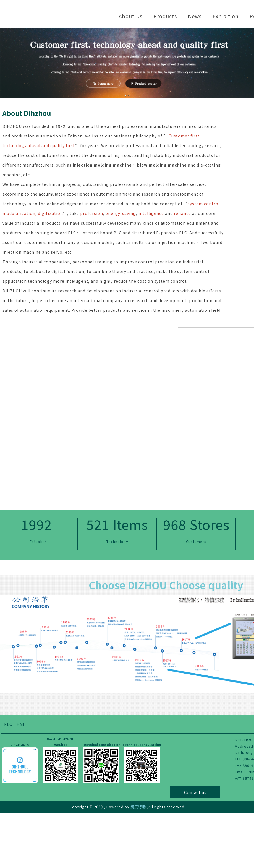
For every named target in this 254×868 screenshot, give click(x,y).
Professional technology (162, 526)
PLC (8, 779)
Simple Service (54, 445)
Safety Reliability (54, 526)
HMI (20, 779)
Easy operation (162, 445)
